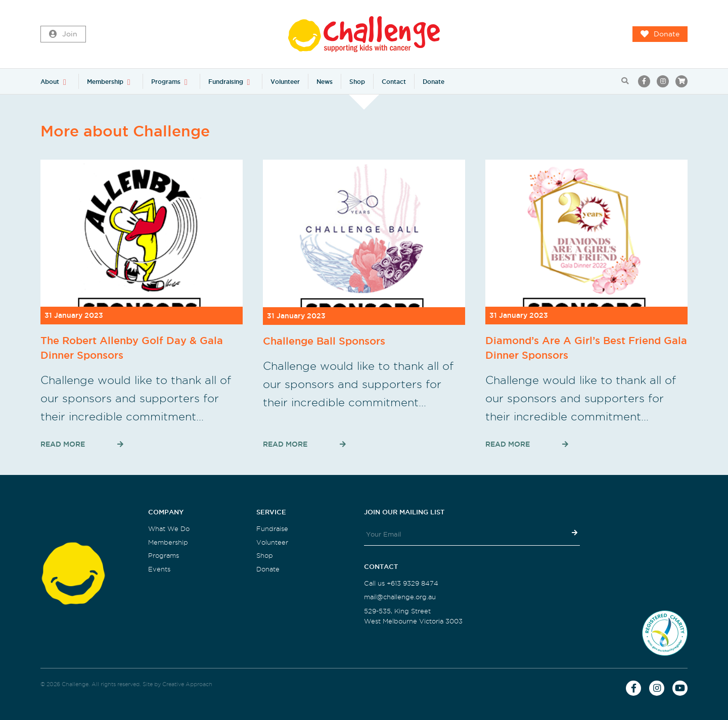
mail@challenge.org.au (400, 597)
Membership (105, 82)
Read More (63, 444)
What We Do (169, 529)
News (325, 82)
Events (159, 569)
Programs (166, 82)
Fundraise (272, 529)
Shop (357, 82)
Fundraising (226, 82)
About (50, 82)
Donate (660, 34)
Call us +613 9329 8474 (401, 583)
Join (63, 34)
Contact (394, 82)
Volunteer (285, 82)
